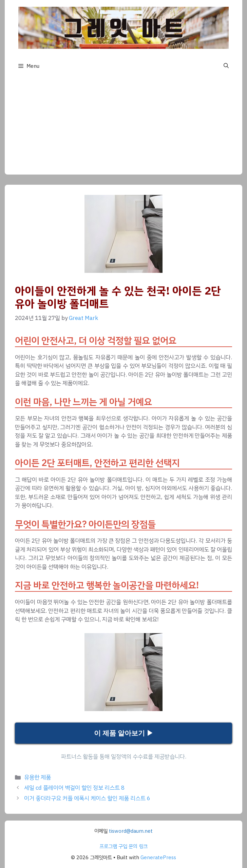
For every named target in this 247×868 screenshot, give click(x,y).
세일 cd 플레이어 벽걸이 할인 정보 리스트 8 (74, 788)
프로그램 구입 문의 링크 (123, 846)
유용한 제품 (37, 777)
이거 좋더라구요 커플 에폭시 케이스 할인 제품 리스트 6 (87, 798)
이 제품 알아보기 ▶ (124, 733)
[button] (226, 66)
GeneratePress (158, 857)
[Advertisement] (123, 127)
